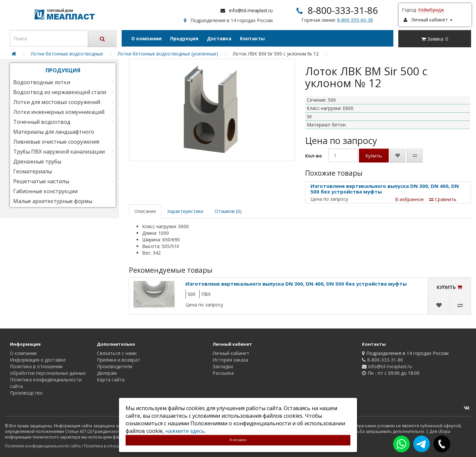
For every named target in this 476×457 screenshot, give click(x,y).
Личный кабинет (231, 353)
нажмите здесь (185, 431)
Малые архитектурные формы (53, 201)
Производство (26, 393)
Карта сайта (111, 380)
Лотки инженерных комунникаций (59, 112)
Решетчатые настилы (41, 181)
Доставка (219, 38)
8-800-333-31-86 (343, 10)
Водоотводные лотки (42, 82)
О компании (146, 38)
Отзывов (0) (228, 211)
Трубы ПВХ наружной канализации (59, 152)
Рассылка (223, 373)
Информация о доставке (38, 360)
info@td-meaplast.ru (251, 10)
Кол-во (314, 156)
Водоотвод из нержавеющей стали (60, 92)
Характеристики (185, 211)
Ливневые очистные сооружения (56, 142)
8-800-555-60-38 (355, 20)
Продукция (184, 38)
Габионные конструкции (45, 191)
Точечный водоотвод (42, 122)
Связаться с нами (117, 353)
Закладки (223, 366)
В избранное (409, 199)
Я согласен (238, 440)
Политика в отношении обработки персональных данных (48, 370)
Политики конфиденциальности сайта (43, 446)
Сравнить (443, 199)
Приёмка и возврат (119, 360)
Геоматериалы (33, 171)
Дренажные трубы (37, 161)
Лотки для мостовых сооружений (57, 102)
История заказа (230, 360)
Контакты (252, 38)
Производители (115, 366)
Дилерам (107, 373)
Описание (145, 211)
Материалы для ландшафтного (54, 132)
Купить (374, 156)
